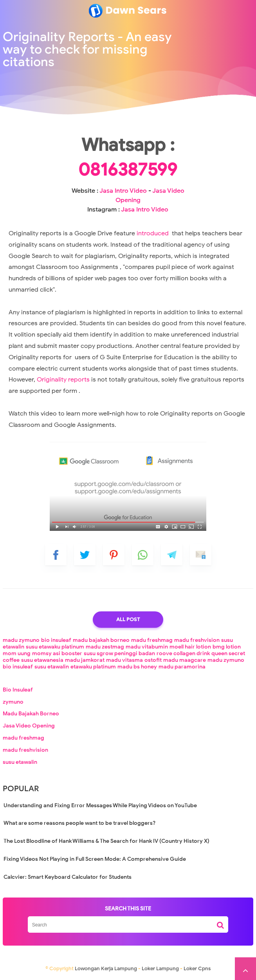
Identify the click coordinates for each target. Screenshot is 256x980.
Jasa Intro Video (123, 191)
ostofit (153, 660)
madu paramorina (182, 667)
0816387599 (128, 170)
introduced (153, 233)
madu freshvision (197, 640)
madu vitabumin (147, 647)
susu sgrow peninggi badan (119, 653)
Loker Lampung (160, 968)
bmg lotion (227, 647)
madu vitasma (124, 660)
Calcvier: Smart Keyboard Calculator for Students (68, 877)
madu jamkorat (85, 660)
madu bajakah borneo (101, 640)
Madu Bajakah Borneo (31, 714)
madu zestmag (105, 647)
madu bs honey (137, 667)
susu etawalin (52, 667)
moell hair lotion (190, 647)
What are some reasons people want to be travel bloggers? (79, 823)
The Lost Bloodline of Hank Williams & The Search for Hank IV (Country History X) (106, 841)
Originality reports (63, 380)
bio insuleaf (56, 640)
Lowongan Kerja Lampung (106, 968)
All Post (128, 619)
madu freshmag (152, 640)
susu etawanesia (42, 660)
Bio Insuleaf (18, 690)
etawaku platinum (93, 667)
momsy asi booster (57, 653)
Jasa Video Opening (29, 726)
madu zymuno (21, 640)
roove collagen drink (183, 653)
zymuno (13, 702)
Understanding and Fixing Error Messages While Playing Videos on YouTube (100, 805)
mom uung (17, 653)
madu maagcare (185, 660)
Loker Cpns (197, 968)
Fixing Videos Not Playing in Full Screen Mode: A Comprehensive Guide (95, 859)
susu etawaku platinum (55, 647)
